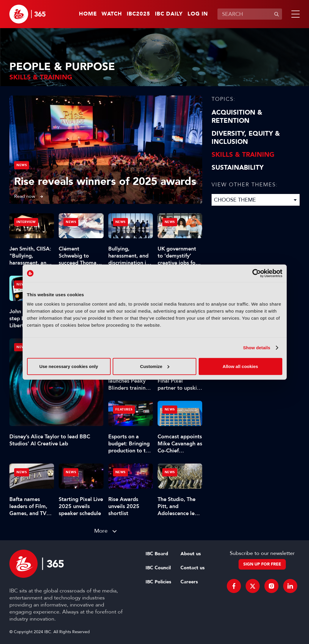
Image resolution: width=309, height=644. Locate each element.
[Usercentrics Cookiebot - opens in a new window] (257, 273)
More (101, 531)
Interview (26, 222)
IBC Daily (169, 14)
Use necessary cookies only (69, 366)
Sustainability (238, 168)
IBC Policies (158, 582)
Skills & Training (243, 155)
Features (124, 409)
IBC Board (157, 554)
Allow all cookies (240, 366)
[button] (294, 14)
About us (191, 554)
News (22, 165)
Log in (198, 14)
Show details (257, 348)
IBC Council (158, 568)
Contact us (193, 568)
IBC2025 (139, 14)
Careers (189, 582)
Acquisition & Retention (237, 117)
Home (88, 14)
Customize (155, 366)
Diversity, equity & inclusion (246, 138)
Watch (112, 14)
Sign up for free (262, 564)
